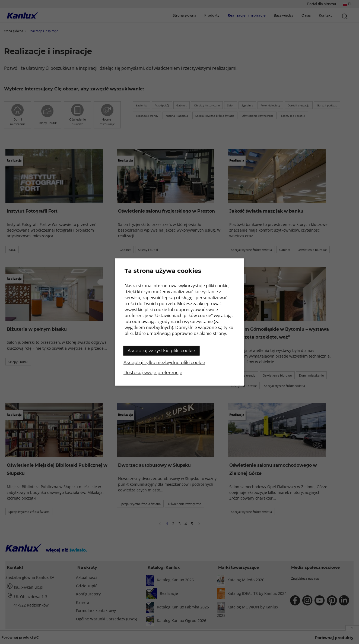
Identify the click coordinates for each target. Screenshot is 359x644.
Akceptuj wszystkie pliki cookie (161, 351)
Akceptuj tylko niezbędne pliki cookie (164, 363)
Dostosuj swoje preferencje (153, 373)
